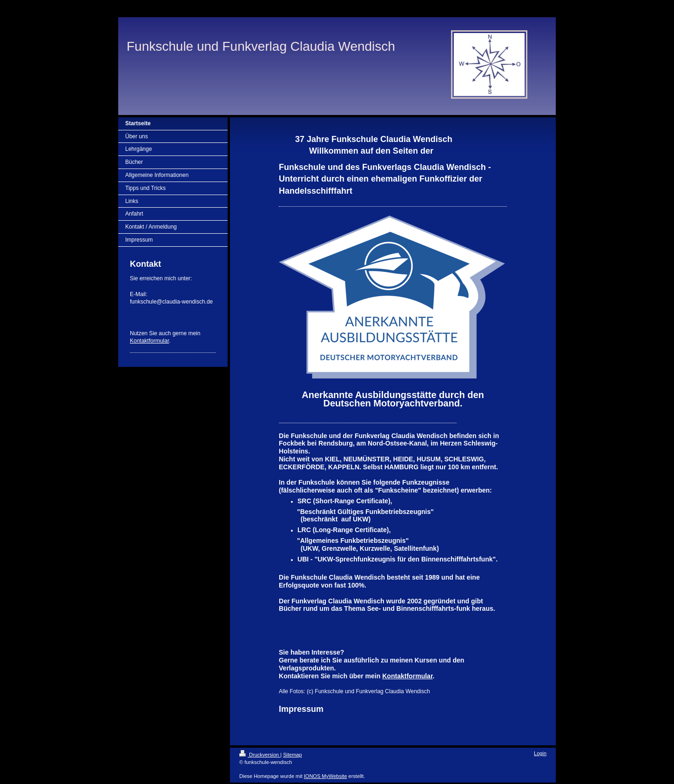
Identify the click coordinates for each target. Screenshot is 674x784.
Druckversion (260, 755)
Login (540, 753)
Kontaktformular (149, 341)
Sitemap (292, 755)
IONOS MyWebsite (326, 776)
